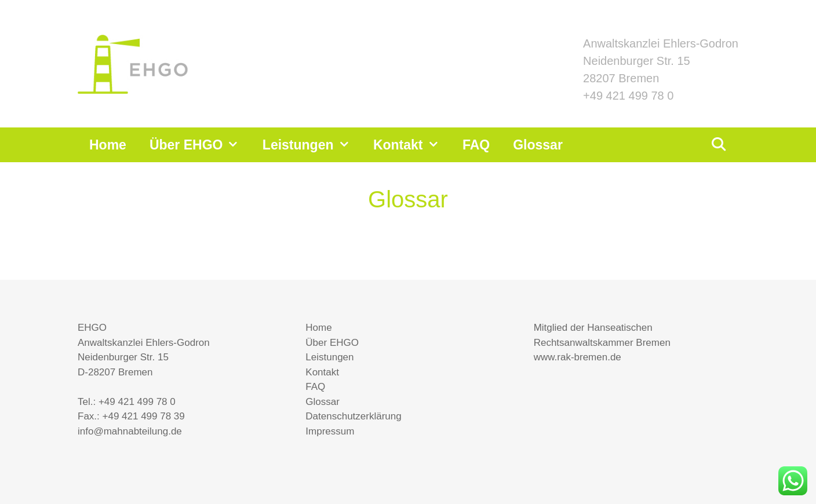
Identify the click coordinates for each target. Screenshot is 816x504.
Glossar (538, 145)
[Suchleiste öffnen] (718, 145)
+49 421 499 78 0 (628, 96)
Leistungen (312, 145)
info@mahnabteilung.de (130, 431)
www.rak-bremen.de (578, 357)
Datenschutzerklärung (353, 416)
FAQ (476, 145)
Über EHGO (200, 145)
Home (108, 145)
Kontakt (412, 145)
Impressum (330, 431)
